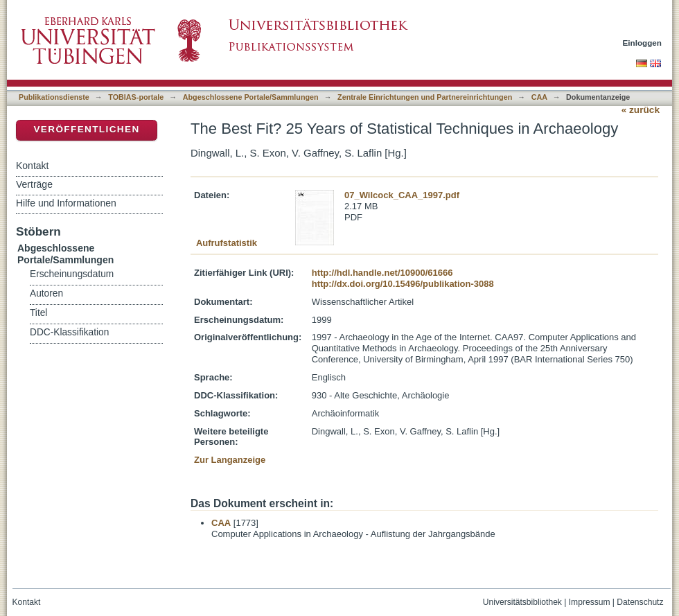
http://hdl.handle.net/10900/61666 (382, 273)
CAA (539, 97)
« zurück (641, 110)
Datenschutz (640, 602)
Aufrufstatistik (227, 243)
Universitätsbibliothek (522, 602)
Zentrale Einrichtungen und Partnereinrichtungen (425, 97)
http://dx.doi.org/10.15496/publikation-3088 (403, 284)
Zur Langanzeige (230, 460)
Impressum (590, 602)
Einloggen (643, 43)
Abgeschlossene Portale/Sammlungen (251, 97)
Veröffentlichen (86, 129)
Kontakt (32, 166)
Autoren (46, 293)
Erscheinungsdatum (72, 274)
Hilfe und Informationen (66, 203)
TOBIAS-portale (136, 97)
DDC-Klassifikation (69, 332)
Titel (38, 313)
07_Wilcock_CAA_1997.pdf (402, 195)
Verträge (34, 184)
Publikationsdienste (54, 97)
